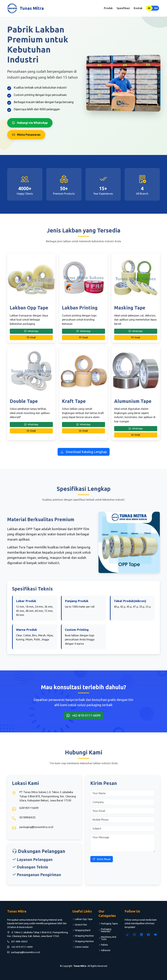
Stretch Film (81, 925)
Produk (108, 8)
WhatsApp (31, 331)
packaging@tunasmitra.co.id (36, 827)
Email (31, 337)
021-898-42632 (17, 942)
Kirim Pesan (102, 859)
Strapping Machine (84, 941)
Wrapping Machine (84, 936)
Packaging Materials (106, 930)
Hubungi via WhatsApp (30, 123)
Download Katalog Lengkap (84, 452)
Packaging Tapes (109, 924)
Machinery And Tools (109, 938)
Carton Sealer (82, 947)
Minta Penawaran (26, 135)
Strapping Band (83, 930)
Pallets (104, 945)
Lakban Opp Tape (84, 919)
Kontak (138, 8)
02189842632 (27, 817)
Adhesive (106, 950)
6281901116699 (29, 808)
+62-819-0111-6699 (83, 715)
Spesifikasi (123, 8)
